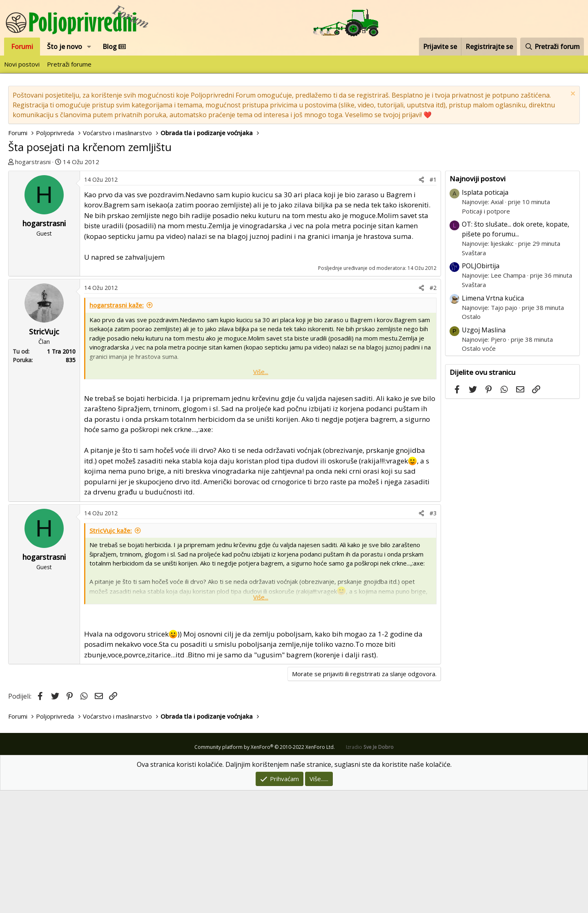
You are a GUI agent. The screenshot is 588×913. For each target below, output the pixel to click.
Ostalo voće (479, 471)
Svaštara (474, 375)
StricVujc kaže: (111, 653)
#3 (433, 636)
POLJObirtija (481, 388)
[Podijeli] (421, 302)
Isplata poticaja (485, 315)
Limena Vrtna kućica (493, 421)
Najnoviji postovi (478, 301)
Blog (114, 47)
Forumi (22, 47)
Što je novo (65, 47)
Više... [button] (261, 494)
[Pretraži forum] (552, 47)
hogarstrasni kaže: (117, 428)
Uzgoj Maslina (484, 452)
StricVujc (44, 454)
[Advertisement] (294, 228)
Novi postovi (22, 64)
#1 (433, 302)
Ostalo (471, 439)
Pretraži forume (69, 64)
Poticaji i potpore (486, 334)
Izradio (370, 870)
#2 (433, 410)
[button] (89, 47)
